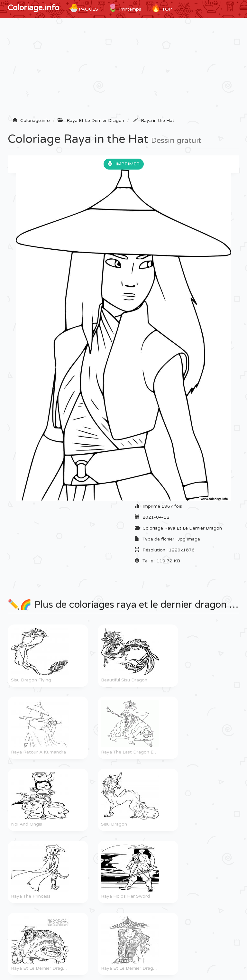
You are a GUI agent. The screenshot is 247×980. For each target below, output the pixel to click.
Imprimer (124, 164)
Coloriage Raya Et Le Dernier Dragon (182, 528)
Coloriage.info (33, 8)
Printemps (124, 8)
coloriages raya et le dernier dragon (148, 605)
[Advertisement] (123, 70)
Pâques (83, 8)
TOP (161, 8)
